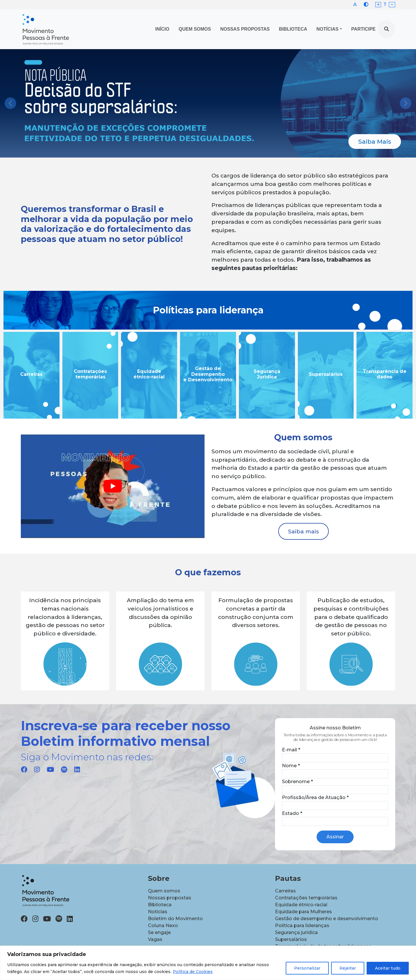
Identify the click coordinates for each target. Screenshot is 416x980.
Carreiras (285, 891)
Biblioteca (293, 29)
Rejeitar (348, 968)
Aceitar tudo (388, 968)
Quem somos (164, 891)
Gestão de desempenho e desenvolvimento (327, 919)
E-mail (291, 750)
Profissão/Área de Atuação (315, 797)
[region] (208, 963)
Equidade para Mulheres (303, 912)
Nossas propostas (245, 29)
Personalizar (307, 968)
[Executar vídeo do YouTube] (113, 486)
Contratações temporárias (306, 898)
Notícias (327, 29)
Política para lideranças (302, 926)
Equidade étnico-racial (301, 905)
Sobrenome (297, 782)
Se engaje (159, 932)
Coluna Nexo (163, 926)
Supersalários (291, 939)
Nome (291, 766)
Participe (363, 29)
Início (162, 29)
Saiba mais (303, 531)
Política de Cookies (193, 972)
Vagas (155, 939)
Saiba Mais (375, 142)
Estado (292, 813)
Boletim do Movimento (175, 919)
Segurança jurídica (296, 932)
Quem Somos (195, 29)
